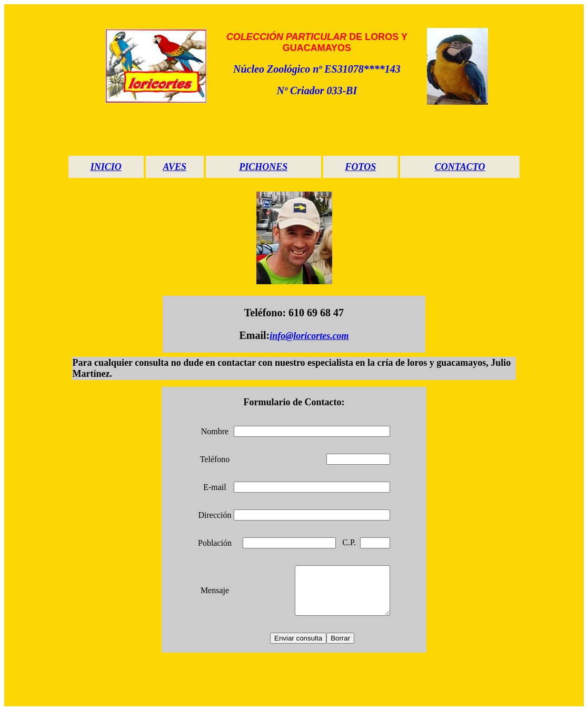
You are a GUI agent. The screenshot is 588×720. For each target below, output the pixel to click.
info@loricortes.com (309, 336)
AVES (175, 167)
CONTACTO (460, 167)
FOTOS (360, 167)
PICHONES (263, 167)
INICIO (106, 167)
